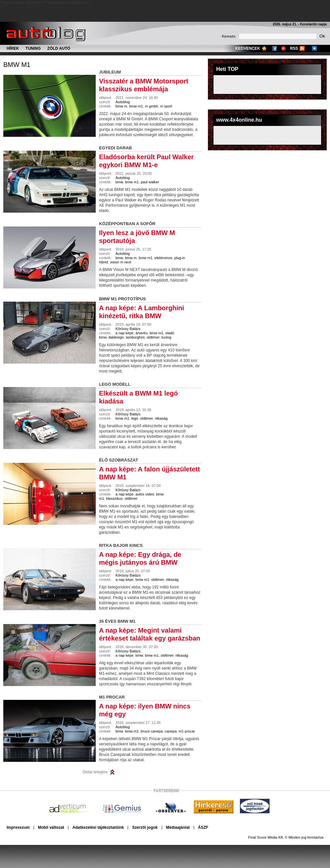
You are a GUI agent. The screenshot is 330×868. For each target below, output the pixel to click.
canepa (171, 731)
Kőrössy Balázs (128, 329)
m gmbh (151, 106)
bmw (119, 182)
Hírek (13, 48)
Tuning (33, 48)
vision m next (120, 262)
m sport (166, 106)
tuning (166, 337)
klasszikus (114, 498)
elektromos (163, 258)
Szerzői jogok (145, 827)
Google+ (283, 48)
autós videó (145, 494)
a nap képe (124, 333)
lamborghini (135, 337)
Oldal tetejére (95, 772)
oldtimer (153, 337)
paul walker (150, 182)
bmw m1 (17, 65)
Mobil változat (51, 827)
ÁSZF (203, 827)
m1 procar (187, 731)
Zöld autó (59, 48)
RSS (294, 48)
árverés (142, 333)
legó (135, 418)
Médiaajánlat (178, 827)
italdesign (116, 337)
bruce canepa (152, 731)
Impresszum (18, 827)
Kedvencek (248, 48)
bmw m (121, 106)
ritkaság (161, 418)
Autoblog (123, 102)
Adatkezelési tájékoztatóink (98, 827)
